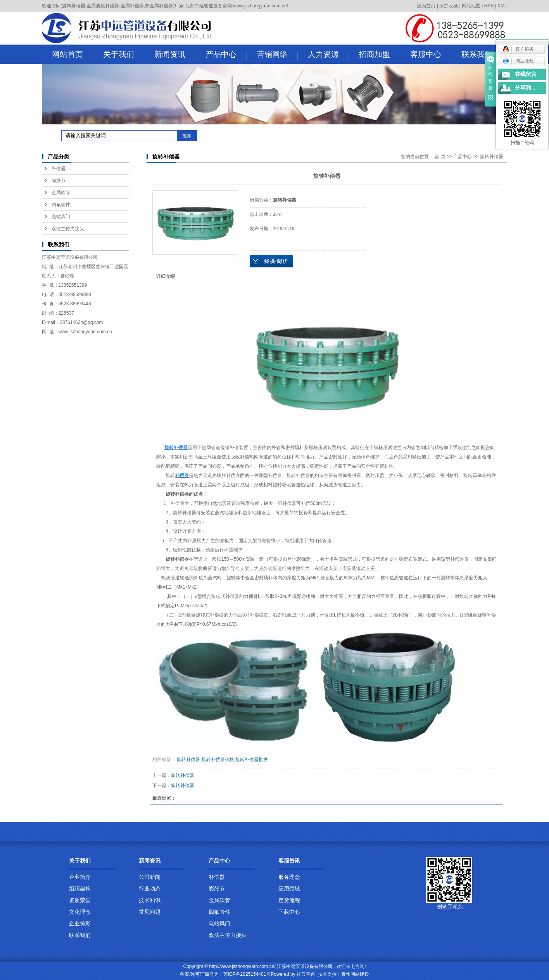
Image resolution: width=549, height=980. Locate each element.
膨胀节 (59, 181)
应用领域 (289, 889)
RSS (489, 6)
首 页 (440, 157)
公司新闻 (150, 877)
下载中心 (289, 912)
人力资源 (328, 55)
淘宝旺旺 (518, 61)
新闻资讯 (175, 55)
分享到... (525, 88)
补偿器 (59, 169)
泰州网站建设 (355, 974)
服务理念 (289, 877)
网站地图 (471, 6)
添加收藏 (449, 6)
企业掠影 (80, 923)
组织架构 (80, 889)
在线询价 (271, 261)
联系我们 (477, 54)
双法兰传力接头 (68, 229)
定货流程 (289, 900)
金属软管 (61, 193)
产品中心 (226, 55)
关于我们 (124, 55)
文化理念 (80, 912)
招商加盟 (380, 55)
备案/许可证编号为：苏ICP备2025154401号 (225, 974)
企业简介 (80, 877)
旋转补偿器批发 (252, 760)
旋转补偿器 (492, 157)
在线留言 (526, 74)
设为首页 (426, 6)
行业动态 (150, 889)
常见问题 (150, 912)
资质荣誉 (80, 900)
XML (502, 6)
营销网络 (277, 55)
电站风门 (61, 217)
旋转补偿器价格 (218, 760)
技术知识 (150, 900)
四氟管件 (61, 205)
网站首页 (73, 55)
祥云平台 (306, 974)
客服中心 (431, 55)
